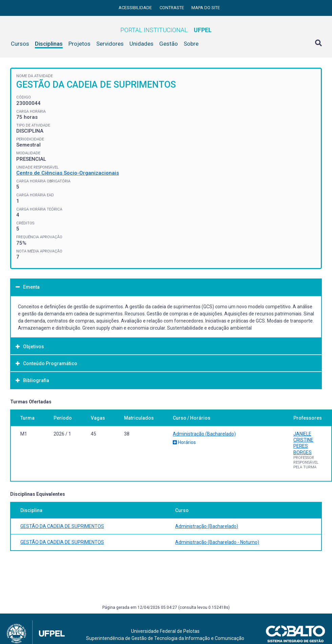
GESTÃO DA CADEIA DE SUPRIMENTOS (62, 526)
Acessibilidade (136, 8)
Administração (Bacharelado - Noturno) (217, 542)
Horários (184, 442)
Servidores (110, 44)
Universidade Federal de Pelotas (165, 631)
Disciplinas (49, 44)
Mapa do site (206, 8)
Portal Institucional (166, 30)
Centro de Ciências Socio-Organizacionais (68, 173)
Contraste (172, 8)
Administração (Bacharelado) (204, 434)
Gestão (169, 44)
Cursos (20, 44)
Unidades (141, 44)
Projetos (79, 44)
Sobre (191, 44)
